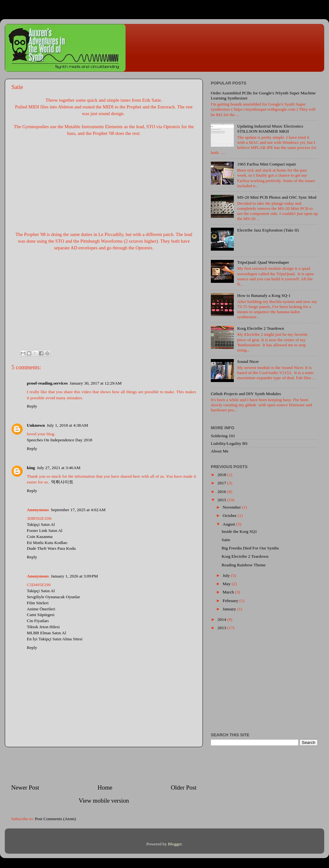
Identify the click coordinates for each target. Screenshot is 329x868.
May (227, 584)
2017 (222, 483)
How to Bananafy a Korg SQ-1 (264, 295)
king (31, 468)
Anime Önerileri (41, 609)
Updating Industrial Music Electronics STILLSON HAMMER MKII (270, 129)
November (232, 507)
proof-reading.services (47, 383)
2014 (222, 619)
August (229, 524)
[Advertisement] (104, 765)
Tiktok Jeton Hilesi (43, 627)
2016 (222, 492)
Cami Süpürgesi (41, 615)
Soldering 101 (223, 436)
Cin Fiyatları (38, 621)
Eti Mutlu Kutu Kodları (47, 543)
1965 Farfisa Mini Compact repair (266, 164)
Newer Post (25, 787)
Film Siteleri (38, 603)
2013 (222, 628)
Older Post (184, 787)
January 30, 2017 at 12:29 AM (96, 383)
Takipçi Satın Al (41, 524)
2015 (222, 500)
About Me (220, 451)
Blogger (175, 844)
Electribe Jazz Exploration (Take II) (268, 230)
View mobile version (104, 801)
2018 (222, 475)
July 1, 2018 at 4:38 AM (67, 425)
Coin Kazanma (40, 537)
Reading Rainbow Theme (244, 565)
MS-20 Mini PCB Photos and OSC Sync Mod (277, 197)
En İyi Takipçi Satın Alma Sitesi (55, 639)
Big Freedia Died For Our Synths (250, 548)
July (227, 575)
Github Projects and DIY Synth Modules (246, 394)
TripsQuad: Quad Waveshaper (263, 262)
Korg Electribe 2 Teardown (260, 328)
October (230, 515)
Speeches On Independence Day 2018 (60, 440)
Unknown (36, 425)
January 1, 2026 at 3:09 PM (74, 576)
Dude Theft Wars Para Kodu (51, 548)
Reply (32, 406)
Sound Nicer (248, 361)
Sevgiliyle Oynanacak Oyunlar (53, 597)
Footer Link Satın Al (45, 530)
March (229, 592)
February (231, 601)
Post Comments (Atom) (55, 819)
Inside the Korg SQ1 (239, 531)
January (230, 609)
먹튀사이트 (62, 482)
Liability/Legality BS (229, 443)
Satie (226, 540)
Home (105, 787)
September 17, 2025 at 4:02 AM (78, 510)
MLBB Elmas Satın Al (46, 633)
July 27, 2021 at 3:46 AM (59, 468)
